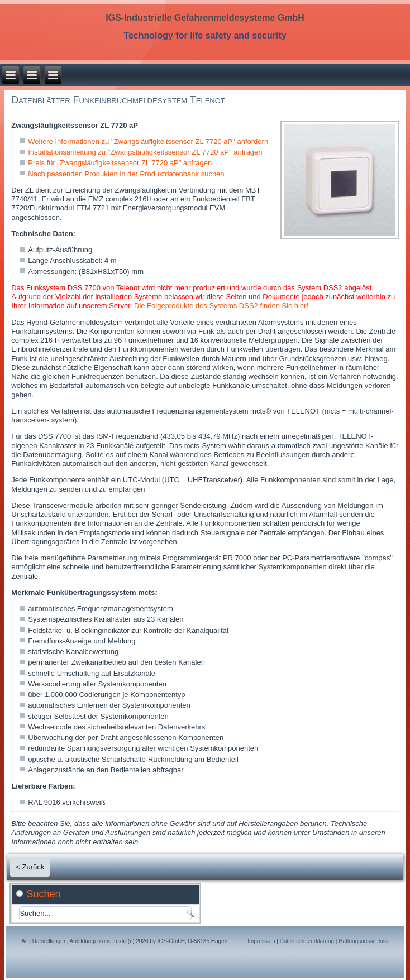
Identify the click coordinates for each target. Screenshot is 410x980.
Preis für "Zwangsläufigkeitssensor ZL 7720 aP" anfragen (120, 163)
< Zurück (30, 867)
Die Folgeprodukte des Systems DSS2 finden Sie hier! (221, 306)
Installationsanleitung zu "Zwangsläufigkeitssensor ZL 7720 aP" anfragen (145, 152)
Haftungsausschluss (364, 941)
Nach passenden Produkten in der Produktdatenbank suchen (126, 174)
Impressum (261, 941)
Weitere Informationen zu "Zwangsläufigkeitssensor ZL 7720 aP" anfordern (148, 141)
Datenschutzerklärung (307, 941)
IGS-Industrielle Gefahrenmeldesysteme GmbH (205, 18)
